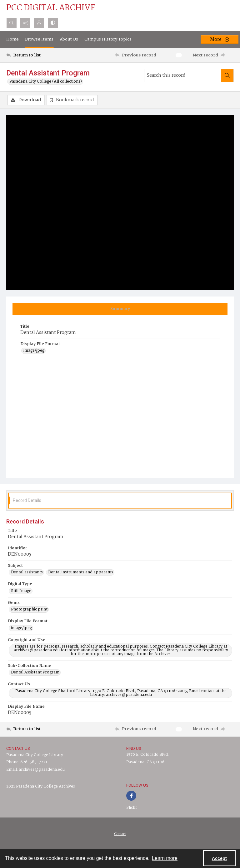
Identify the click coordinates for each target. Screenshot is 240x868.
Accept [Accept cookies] (219, 858)
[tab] (120, 309)
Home (12, 39)
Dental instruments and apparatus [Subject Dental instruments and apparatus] (81, 572)
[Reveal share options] (25, 23)
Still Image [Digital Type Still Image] (21, 591)
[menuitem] (120, 834)
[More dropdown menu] (220, 40)
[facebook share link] (131, 796)
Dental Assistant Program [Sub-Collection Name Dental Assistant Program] (35, 673)
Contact (120, 834)
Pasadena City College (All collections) (46, 82)
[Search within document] (227, 75)
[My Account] (39, 23)
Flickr (132, 808)
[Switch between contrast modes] (53, 23)
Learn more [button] (165, 858)
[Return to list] (36, 55)
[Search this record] (183, 75)
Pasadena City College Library (35, 755)
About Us (69, 39)
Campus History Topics (108, 39)
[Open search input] (12, 23)
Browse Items (39, 39)
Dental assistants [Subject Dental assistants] (27, 572)
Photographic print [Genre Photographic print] (29, 610)
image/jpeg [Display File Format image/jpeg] (34, 351)
